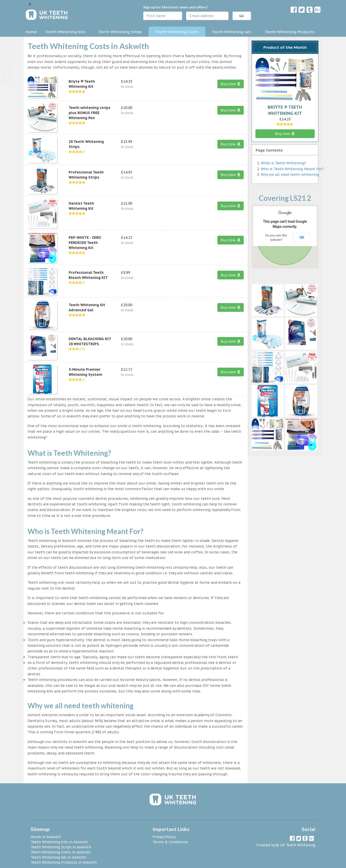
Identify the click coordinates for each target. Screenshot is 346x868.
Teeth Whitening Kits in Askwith (59, 842)
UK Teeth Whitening (298, 845)
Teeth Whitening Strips (120, 32)
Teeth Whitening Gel (231, 32)
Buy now (231, 84)
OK (302, 238)
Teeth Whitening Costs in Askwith (61, 852)
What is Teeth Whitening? (283, 163)
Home (31, 32)
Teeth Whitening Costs (177, 32)
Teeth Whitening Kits (65, 32)
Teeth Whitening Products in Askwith (64, 862)
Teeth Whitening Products (290, 32)
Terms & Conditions (170, 842)
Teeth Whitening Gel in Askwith (58, 857)
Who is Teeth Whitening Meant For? (292, 169)
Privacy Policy (164, 837)
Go (242, 16)
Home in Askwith (46, 837)
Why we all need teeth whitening (290, 175)
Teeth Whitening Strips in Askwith (61, 847)
